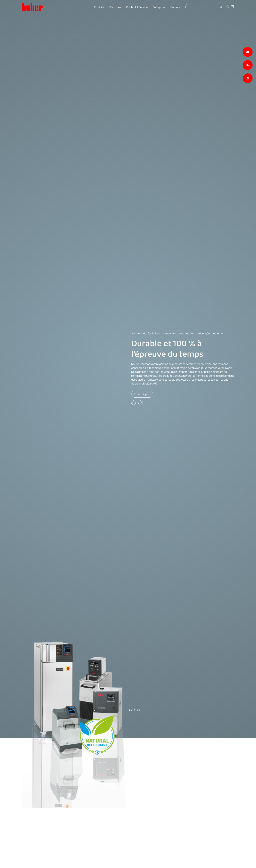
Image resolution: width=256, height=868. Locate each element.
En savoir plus (142, 394)
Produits (99, 7)
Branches (115, 7)
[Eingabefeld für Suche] (202, 7)
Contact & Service (137, 7)
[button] (133, 403)
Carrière (175, 7)
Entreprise (159, 7)
